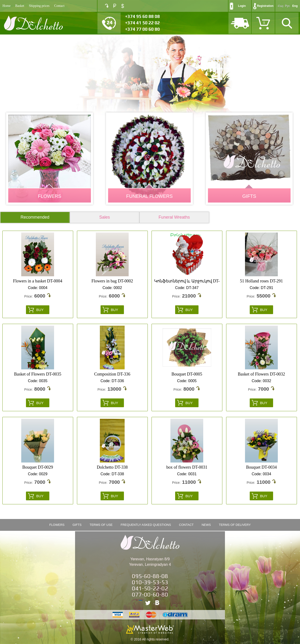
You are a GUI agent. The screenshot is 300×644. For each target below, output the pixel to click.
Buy (40, 310)
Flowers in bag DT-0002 (112, 281)
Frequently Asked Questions (146, 525)
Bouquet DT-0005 (187, 374)
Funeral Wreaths (174, 217)
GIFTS (249, 196)
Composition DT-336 (112, 374)
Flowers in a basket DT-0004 (38, 281)
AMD (107, 6)
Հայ (280, 6)
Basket (20, 6)
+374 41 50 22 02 (142, 23)
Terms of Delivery (235, 525)
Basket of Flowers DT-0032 (262, 374)
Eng (295, 6)
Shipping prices (39, 6)
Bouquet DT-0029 (38, 467)
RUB (115, 6)
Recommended (35, 217)
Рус (287, 6)
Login (242, 6)
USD (123, 6)
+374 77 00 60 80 (142, 29)
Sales (104, 217)
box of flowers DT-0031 (187, 467)
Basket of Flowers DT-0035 (38, 374)
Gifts (77, 525)
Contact (59, 6)
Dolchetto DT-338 (112, 467)
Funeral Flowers (149, 196)
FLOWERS (50, 196)
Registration (265, 6)
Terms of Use (101, 525)
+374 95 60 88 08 (142, 16)
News (206, 525)
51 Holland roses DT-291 (262, 281)
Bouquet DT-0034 (262, 467)
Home (6, 6)
